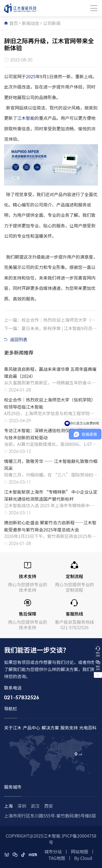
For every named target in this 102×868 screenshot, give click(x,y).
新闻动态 (30, 23)
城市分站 (53, 851)
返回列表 (16, 339)
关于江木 (13, 728)
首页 (14, 23)
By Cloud (83, 858)
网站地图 (79, 851)
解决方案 (50, 728)
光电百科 (88, 728)
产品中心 (32, 728)
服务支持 (69, 728)
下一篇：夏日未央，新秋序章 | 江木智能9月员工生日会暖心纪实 (50, 328)
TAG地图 (57, 858)
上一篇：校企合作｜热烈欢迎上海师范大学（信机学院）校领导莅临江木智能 (50, 320)
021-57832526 (22, 697)
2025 (31, 76)
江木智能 (26, 118)
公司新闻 (52, 23)
